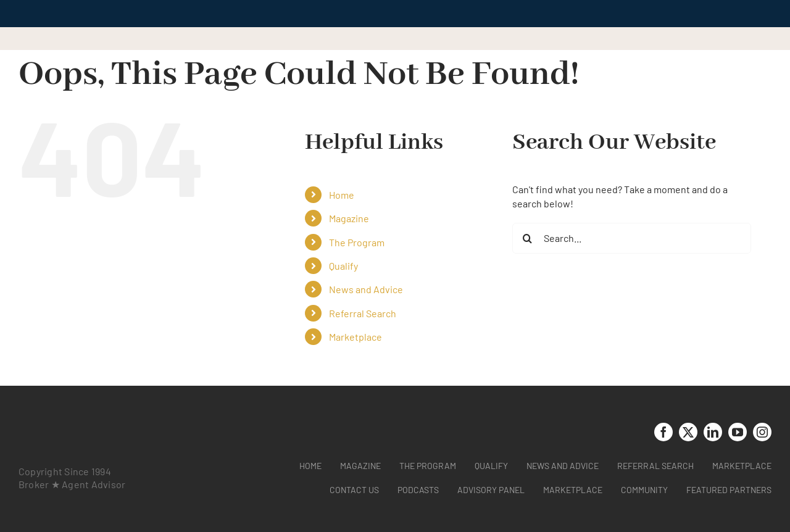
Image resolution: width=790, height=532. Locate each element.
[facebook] (663, 432)
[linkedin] (713, 432)
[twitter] (688, 432)
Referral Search (363, 313)
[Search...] (632, 238)
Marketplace (355, 337)
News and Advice (366, 289)
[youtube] (738, 432)
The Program (357, 242)
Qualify (343, 266)
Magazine (349, 218)
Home (342, 195)
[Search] (528, 238)
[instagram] (762, 432)
